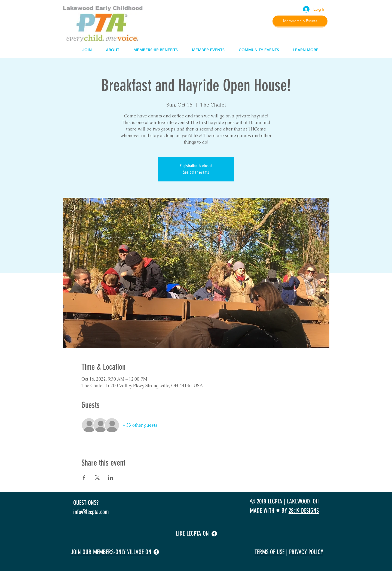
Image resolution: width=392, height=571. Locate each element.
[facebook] (214, 534)
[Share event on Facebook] (84, 478)
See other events (196, 172)
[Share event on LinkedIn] (111, 478)
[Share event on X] (97, 478)
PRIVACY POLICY (306, 552)
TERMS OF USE (269, 552)
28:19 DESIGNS (304, 511)
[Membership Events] (300, 21)
